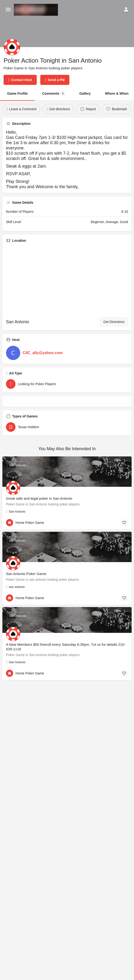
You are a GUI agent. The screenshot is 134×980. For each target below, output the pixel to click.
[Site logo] (36, 10)
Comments (53, 93)
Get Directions (114, 322)
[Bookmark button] (124, 523)
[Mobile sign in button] (126, 9)
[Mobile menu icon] (8, 10)
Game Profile (17, 93)
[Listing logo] (12, 47)
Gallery (85, 93)
